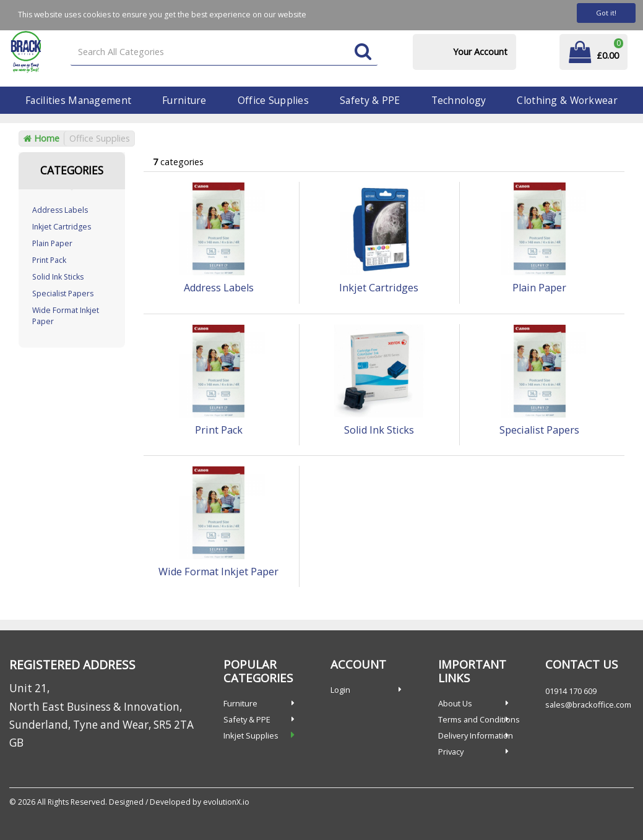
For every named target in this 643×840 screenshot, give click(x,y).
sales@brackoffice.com (588, 705)
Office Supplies (273, 100)
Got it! (606, 13)
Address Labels (60, 210)
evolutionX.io (226, 802)
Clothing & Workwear (567, 100)
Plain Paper (52, 243)
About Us (455, 703)
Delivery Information (476, 735)
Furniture (184, 100)
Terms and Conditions (479, 719)
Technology (459, 100)
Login (340, 690)
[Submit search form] (363, 52)
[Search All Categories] (224, 52)
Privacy (451, 752)
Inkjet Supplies (251, 735)
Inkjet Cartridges (62, 227)
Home (41, 138)
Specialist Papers (63, 294)
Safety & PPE (370, 100)
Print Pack (49, 260)
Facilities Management (78, 100)
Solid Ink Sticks (58, 277)
